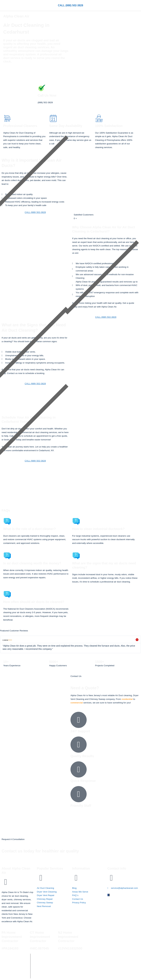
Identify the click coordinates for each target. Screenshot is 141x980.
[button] (138, 6)
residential (127, 699)
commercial (77, 703)
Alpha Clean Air (52, 958)
